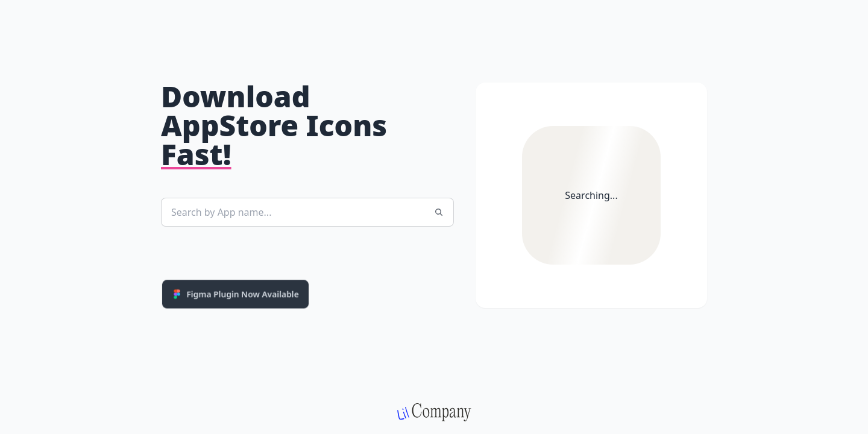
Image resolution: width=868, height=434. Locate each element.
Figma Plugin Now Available (235, 294)
